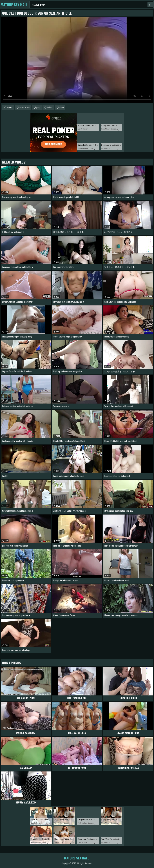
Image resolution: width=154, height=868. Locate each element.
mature (10, 107)
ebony (61, 107)
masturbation (24, 107)
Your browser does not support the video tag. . (77, 60)
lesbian (50, 107)
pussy (38, 107)
